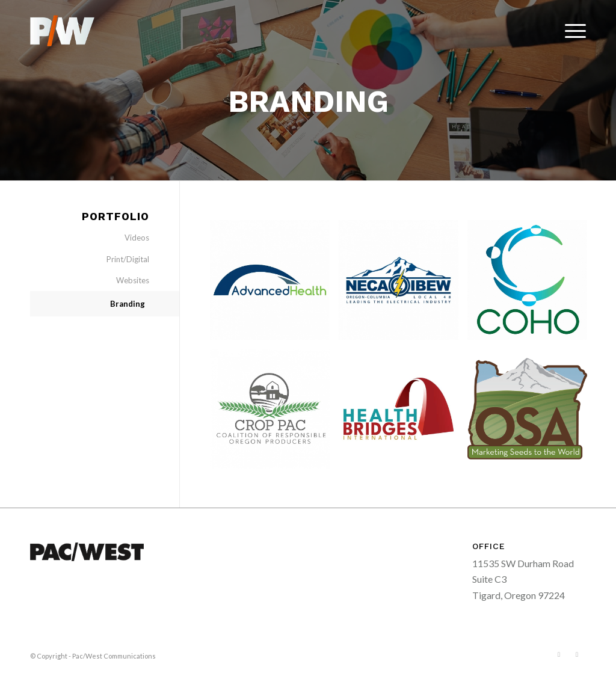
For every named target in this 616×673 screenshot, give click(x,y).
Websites (133, 280)
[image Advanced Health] (274, 284)
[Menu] (571, 31)
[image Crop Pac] (274, 413)
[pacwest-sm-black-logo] (62, 31)
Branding (128, 304)
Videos (137, 238)
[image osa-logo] (532, 413)
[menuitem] (571, 31)
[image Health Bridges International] (403, 413)
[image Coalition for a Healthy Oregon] (532, 284)
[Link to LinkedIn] (577, 654)
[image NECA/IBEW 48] (403, 284)
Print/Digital (128, 259)
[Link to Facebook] (559, 654)
